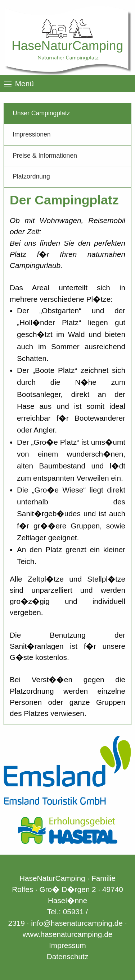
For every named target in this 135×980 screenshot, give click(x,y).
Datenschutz (68, 956)
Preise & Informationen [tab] (45, 156)
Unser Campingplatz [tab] (41, 113)
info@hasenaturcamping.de (77, 923)
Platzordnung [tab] (31, 176)
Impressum (67, 945)
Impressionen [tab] (32, 134)
